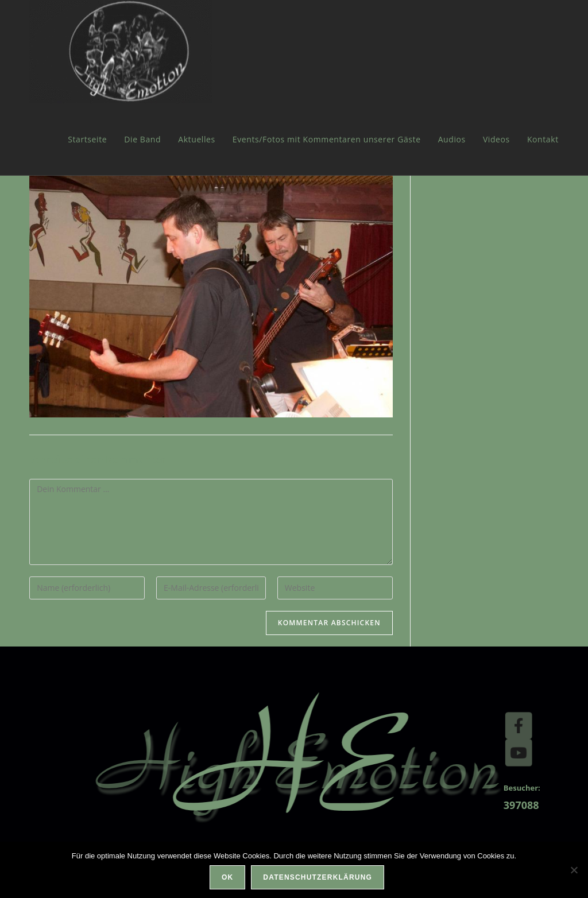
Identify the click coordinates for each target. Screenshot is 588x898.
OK (227, 877)
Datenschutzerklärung (318, 877)
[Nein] (574, 870)
